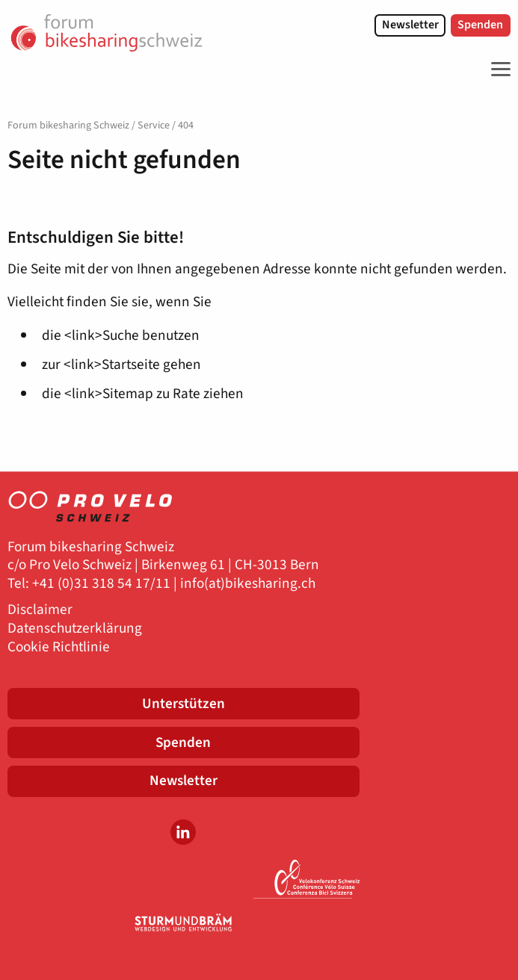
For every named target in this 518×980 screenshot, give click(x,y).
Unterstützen (184, 704)
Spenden (480, 25)
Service (154, 125)
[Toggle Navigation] (497, 69)
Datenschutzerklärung (75, 629)
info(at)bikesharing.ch (248, 584)
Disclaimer (40, 610)
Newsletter (410, 25)
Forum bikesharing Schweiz (68, 125)
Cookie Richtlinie (59, 647)
